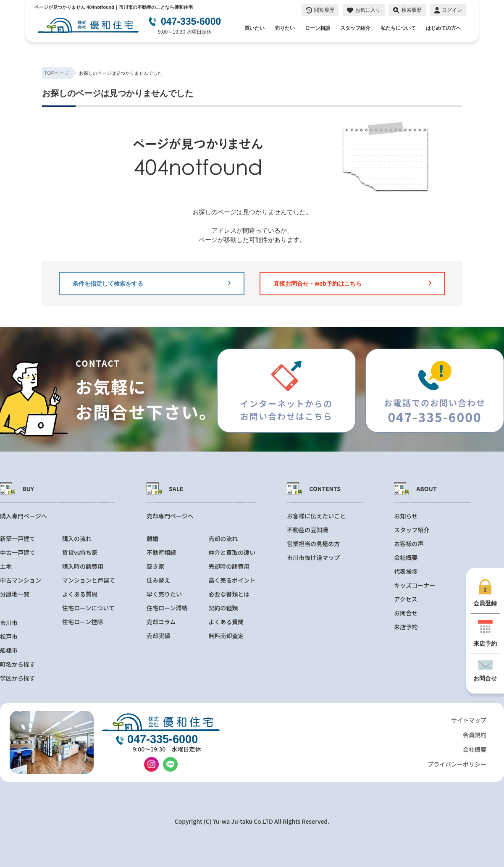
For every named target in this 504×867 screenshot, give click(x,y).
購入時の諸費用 (83, 566)
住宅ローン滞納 (167, 608)
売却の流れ (223, 539)
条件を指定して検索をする (152, 284)
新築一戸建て (18, 539)
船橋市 (9, 650)
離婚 (152, 539)
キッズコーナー (415, 585)
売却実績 (158, 636)
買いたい (255, 28)
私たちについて (398, 28)
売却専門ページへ (170, 516)
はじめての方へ (444, 28)
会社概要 (406, 558)
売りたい (285, 28)
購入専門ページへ (24, 516)
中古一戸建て (18, 553)
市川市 (9, 623)
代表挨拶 (406, 571)
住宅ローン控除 (83, 622)
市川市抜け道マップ (313, 558)
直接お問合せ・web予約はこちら (352, 284)
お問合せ (406, 613)
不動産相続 (161, 553)
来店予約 (406, 627)
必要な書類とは (229, 594)
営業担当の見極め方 (313, 544)
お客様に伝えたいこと (316, 516)
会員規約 (475, 735)
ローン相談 (318, 28)
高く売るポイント (232, 580)
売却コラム (161, 622)
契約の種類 (223, 608)
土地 (6, 566)
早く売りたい (164, 594)
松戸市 (9, 637)
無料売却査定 (226, 636)
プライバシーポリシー (457, 764)
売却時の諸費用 (229, 566)
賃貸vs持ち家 (80, 553)
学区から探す (18, 678)
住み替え (158, 580)
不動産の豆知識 (307, 530)
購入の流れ (77, 539)
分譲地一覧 (15, 594)
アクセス (406, 599)
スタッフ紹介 (355, 28)
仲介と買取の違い (232, 553)
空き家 (155, 566)
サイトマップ (469, 720)
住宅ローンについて (88, 608)
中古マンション (21, 580)
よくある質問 (80, 594)
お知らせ (406, 516)
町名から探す (18, 664)
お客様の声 (409, 544)
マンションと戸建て (89, 580)
